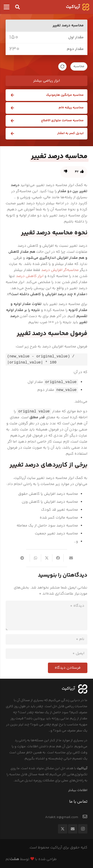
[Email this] (69, 558)
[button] (18, 7)
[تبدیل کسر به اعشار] (46, 134)
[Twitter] (63, 829)
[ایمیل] (46, 654)
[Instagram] (83, 829)
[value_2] (37, 49)
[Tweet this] (46, 558)
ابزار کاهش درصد (30, 276)
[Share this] (58, 558)
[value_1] (38, 38)
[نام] (46, 639)
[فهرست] (7, 7)
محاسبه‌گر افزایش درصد (60, 270)
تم (12, 859)
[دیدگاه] (46, 616)
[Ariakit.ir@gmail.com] (83, 817)
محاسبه (79, 66)
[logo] (86, 7)
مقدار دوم (75, 49)
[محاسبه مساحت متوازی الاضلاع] (46, 121)
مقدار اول (76, 37)
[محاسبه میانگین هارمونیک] (46, 95)
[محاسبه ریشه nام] (46, 108)
